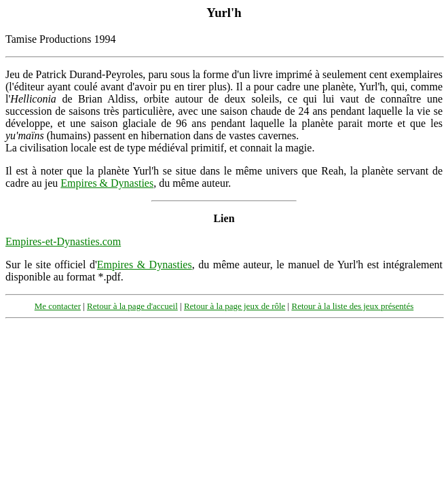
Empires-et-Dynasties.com (63, 241)
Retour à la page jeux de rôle (235, 306)
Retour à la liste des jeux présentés (352, 306)
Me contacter (58, 306)
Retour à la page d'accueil (132, 306)
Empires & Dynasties (107, 183)
